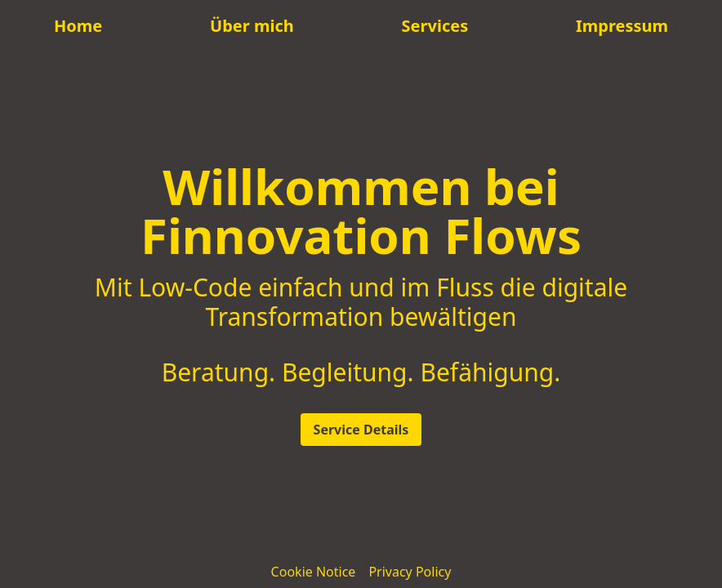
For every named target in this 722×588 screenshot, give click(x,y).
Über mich (252, 26)
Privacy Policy (410, 572)
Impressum (622, 26)
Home (78, 26)
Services (435, 26)
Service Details (361, 430)
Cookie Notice (314, 572)
